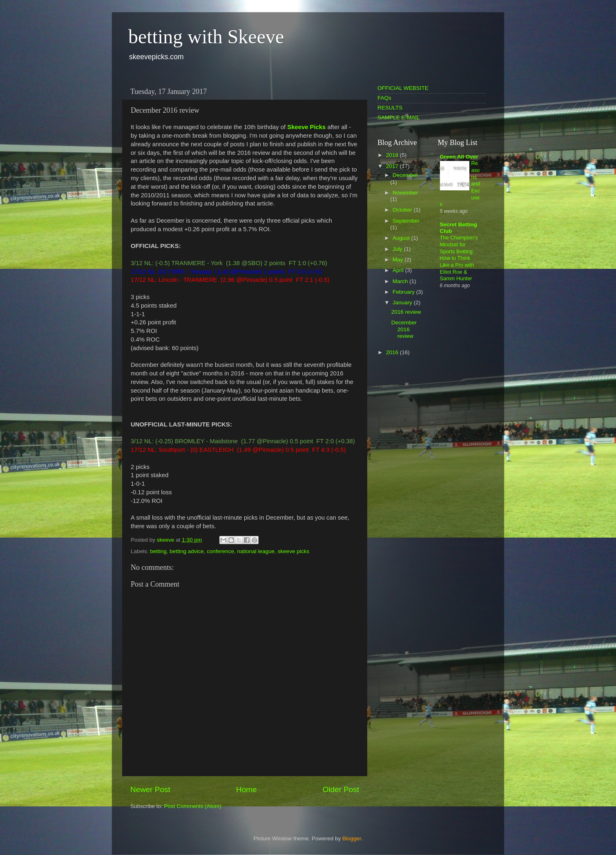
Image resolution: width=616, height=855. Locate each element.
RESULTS (390, 108)
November (405, 193)
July (398, 249)
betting (158, 551)
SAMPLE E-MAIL (399, 117)
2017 (393, 166)
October (403, 210)
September (406, 221)
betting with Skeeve (206, 37)
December (405, 175)
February (404, 292)
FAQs (384, 98)
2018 (393, 155)
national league (256, 551)
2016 (393, 352)
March (401, 281)
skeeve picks (293, 551)
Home (246, 789)
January (403, 302)
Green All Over (459, 157)
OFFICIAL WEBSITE (403, 88)
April (399, 270)
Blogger (352, 838)
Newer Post (150, 789)
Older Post (341, 789)
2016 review (406, 312)
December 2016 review (404, 329)
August (402, 238)
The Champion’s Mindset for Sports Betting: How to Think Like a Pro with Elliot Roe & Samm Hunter (459, 258)
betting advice (186, 551)
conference (220, 551)
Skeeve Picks (306, 127)
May (398, 260)
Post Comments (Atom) (193, 806)
